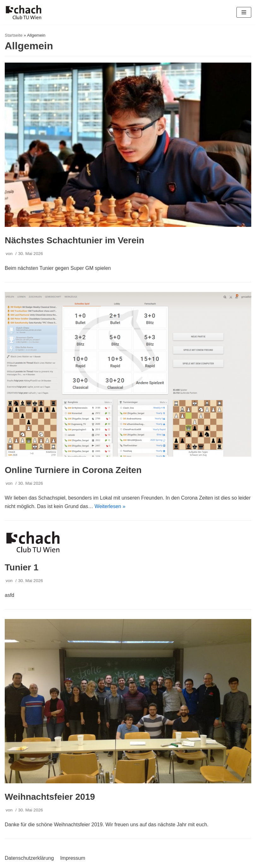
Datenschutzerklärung (29, 858)
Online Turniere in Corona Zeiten (73, 470)
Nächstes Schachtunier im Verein (74, 240)
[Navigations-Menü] (244, 12)
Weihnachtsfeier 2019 (50, 797)
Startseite (14, 35)
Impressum (73, 858)
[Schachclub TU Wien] (24, 12)
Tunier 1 (22, 567)
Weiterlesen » (110, 506)
